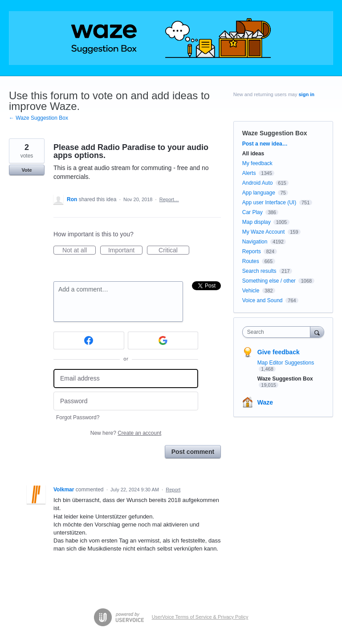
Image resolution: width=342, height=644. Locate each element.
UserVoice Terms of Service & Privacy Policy (200, 617)
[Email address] (126, 379)
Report (173, 490)
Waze (265, 402)
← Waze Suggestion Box (39, 118)
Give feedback (279, 352)
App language (259, 193)
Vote (26, 170)
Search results (259, 271)
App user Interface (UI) (269, 203)
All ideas (253, 154)
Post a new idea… (265, 144)
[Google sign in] (163, 340)
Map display (256, 222)
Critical (174, 251)
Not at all (79, 251)
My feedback (257, 163)
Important (125, 251)
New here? (126, 433)
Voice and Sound (263, 300)
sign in (307, 94)
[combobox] (278, 332)
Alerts (249, 173)
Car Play (252, 212)
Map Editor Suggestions (286, 363)
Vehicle (251, 291)
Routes (251, 261)
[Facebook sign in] (89, 340)
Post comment (193, 452)
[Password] (126, 401)
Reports (252, 251)
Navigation (255, 242)
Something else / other (269, 281)
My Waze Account (264, 232)
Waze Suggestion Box (275, 133)
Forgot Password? (78, 417)
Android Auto (258, 183)
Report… (169, 199)
